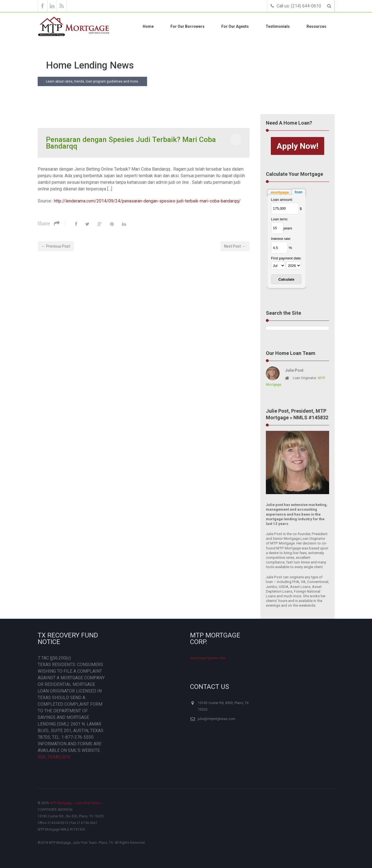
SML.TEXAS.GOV (54, 757)
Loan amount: (282, 199)
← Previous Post (56, 246)
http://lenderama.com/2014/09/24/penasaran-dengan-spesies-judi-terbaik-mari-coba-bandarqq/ (147, 201)
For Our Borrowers (188, 26)
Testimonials (278, 26)
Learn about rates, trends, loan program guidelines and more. (92, 81)
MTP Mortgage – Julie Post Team (75, 803)
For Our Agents (235, 26)
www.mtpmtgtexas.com (208, 658)
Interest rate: (281, 239)
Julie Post (294, 370)
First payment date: (286, 258)
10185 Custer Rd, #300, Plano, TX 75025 (223, 706)
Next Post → (235, 246)
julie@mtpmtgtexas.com (217, 719)
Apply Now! (297, 146)
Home (148, 26)
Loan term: (280, 219)
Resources (316, 26)
